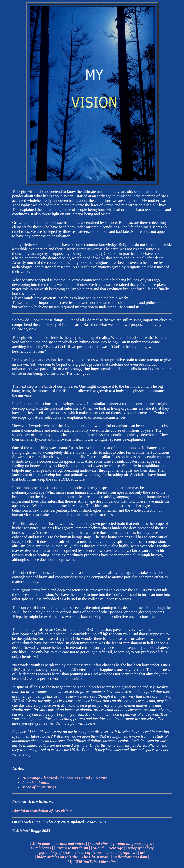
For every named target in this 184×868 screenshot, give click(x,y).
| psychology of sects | (55, 853)
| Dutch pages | (41, 848)
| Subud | (98, 848)
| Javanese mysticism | (72, 848)
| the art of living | (88, 853)
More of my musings (39, 787)
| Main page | (41, 844)
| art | (142, 853)
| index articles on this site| (57, 857)
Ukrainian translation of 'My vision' (42, 811)
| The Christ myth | (95, 857)
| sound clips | (99, 844)
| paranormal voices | (70, 844)
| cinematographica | (120, 853)
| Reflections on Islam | (130, 857)
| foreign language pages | (133, 844)
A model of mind (36, 783)
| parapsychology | (141, 848)
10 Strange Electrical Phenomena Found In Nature (65, 778)
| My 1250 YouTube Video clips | (92, 862)
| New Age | (116, 848)
